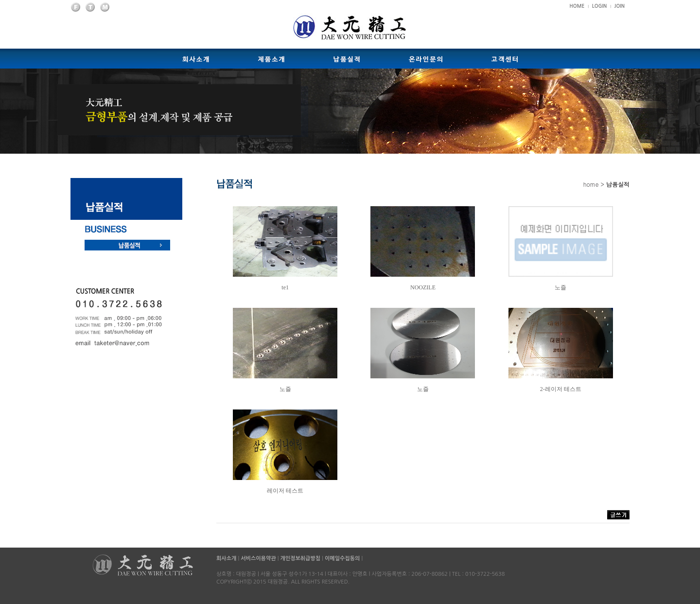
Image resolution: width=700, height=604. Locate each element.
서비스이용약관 (258, 559)
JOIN (620, 6)
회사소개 (227, 559)
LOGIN (599, 6)
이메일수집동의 (342, 559)
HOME (577, 6)
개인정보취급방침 (300, 559)
